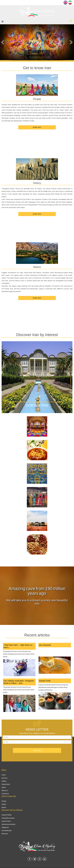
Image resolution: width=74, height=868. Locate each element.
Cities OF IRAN (7, 815)
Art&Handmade (7, 831)
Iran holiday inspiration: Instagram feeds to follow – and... (19, 682)
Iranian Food (37, 457)
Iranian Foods (6, 821)
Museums (5, 834)
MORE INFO (37, 127)
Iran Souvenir (37, 552)
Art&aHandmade (37, 481)
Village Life (37, 505)
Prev (3, 42)
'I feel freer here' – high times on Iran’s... (18, 646)
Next (71, 42)
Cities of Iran (37, 405)
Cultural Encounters (37, 434)
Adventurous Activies (9, 824)
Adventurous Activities (37, 527)
